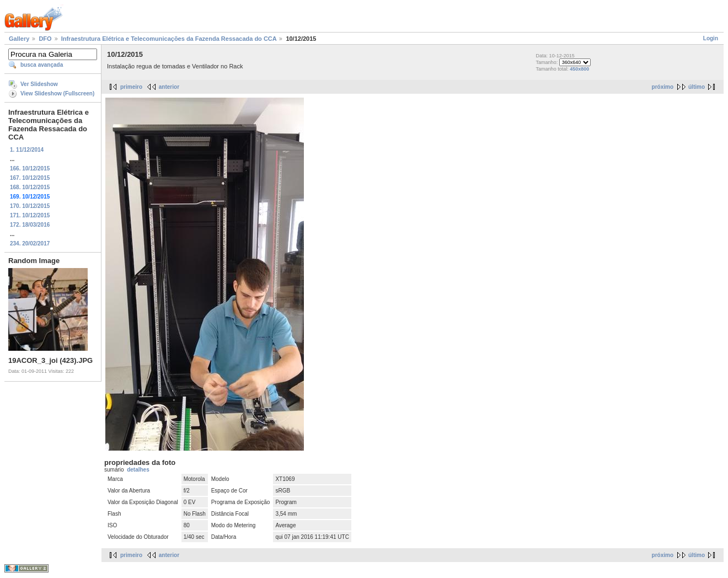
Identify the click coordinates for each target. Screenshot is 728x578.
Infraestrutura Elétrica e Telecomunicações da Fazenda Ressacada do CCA (169, 39)
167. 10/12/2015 (30, 178)
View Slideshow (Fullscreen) (57, 93)
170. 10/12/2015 (30, 206)
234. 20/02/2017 (30, 243)
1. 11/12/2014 (27, 150)
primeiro (131, 87)
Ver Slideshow (39, 84)
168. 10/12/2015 (30, 187)
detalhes (138, 470)
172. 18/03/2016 (30, 225)
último (697, 87)
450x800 (579, 69)
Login (711, 38)
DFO (45, 39)
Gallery (19, 39)
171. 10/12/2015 (30, 215)
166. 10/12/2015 (30, 168)
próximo (663, 87)
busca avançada (42, 65)
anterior (169, 87)
